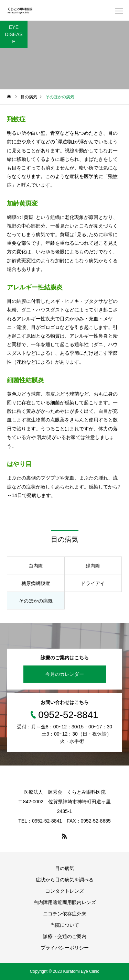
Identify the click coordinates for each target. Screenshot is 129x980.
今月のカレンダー (65, 674)
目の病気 (65, 868)
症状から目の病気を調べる (65, 880)
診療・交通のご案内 (65, 936)
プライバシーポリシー (65, 948)
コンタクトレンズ (65, 891)
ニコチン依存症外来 (65, 914)
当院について (65, 925)
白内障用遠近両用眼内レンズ (65, 902)
